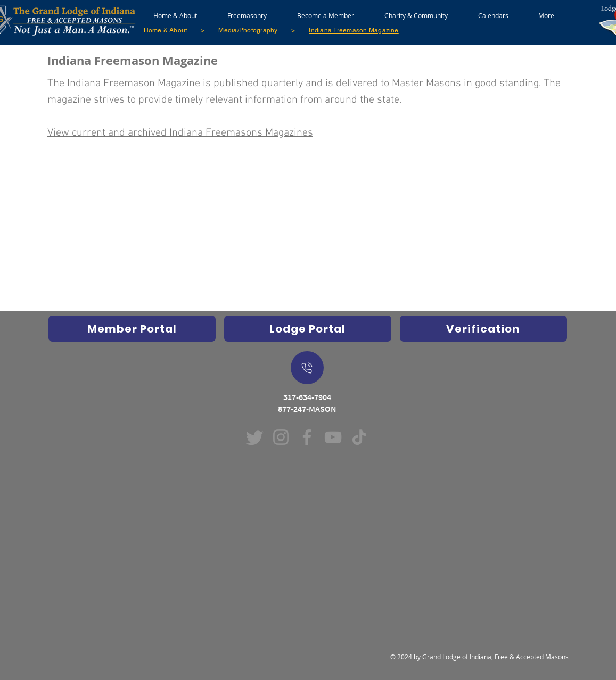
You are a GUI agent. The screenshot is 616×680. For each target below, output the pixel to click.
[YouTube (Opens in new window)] (333, 437)
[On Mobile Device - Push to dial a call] (307, 368)
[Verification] (483, 329)
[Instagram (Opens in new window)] (281, 437)
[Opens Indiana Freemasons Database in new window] (132, 329)
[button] (247, 11)
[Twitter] (255, 437)
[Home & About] (166, 30)
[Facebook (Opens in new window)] (307, 437)
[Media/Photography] (248, 30)
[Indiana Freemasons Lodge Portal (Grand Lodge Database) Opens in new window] (308, 329)
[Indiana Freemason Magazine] (354, 30)
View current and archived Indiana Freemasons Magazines (180, 133)
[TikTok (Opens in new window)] (359, 437)
